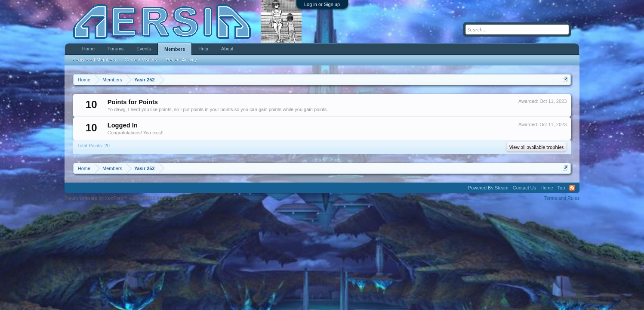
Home (88, 49)
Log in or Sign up (322, 4)
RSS (572, 188)
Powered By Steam (488, 188)
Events (144, 49)
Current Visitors (141, 60)
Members (175, 49)
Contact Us (524, 188)
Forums (116, 49)
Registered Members (94, 60)
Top (561, 188)
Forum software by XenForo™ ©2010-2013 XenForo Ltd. (124, 198)
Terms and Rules (562, 198)
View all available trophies (537, 147)
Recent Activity (181, 60)
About (227, 49)
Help (203, 49)
